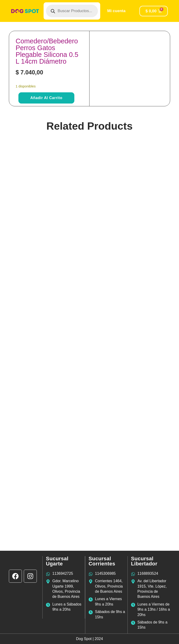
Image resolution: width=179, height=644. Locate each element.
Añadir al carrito (46, 98)
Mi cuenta (116, 11)
